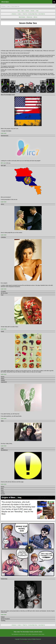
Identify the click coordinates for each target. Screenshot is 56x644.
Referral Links (29, 17)
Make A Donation (22, 17)
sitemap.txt (25, 642)
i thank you (25, 14)
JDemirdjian (5, 2)
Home (19, 11)
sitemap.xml (31, 642)
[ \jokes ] (19, 14)
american (3, 6)
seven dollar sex (15, 6)
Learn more (4, 133)
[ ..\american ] (14, 14)
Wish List (35, 17)
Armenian (33, 11)
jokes (8, 6)
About (23, 11)
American (27, 11)
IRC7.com (3, 163)
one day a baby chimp (33, 14)
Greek (37, 11)
